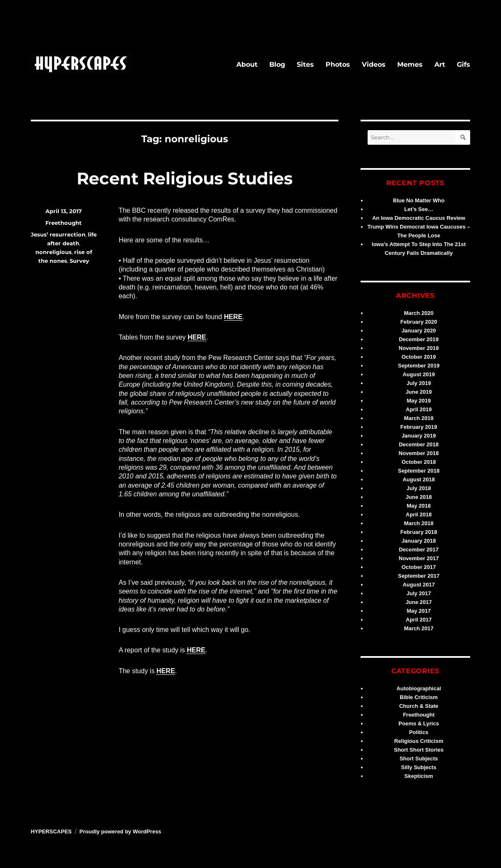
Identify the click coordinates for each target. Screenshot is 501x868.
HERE (233, 317)
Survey (79, 261)
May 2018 (419, 506)
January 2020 (418, 331)
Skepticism (419, 776)
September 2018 (419, 471)
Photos (338, 64)
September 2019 (419, 366)
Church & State (419, 706)
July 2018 (419, 488)
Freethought (64, 223)
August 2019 (419, 374)
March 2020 (419, 313)
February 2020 (419, 322)
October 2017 (418, 567)
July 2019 (419, 383)
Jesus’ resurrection (58, 234)
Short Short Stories (419, 750)
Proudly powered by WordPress (120, 832)
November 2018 (419, 453)
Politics (418, 732)
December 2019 (419, 339)
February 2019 (419, 427)
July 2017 (419, 593)
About (247, 64)
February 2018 (419, 532)
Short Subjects (419, 759)
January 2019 (418, 436)
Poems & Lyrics (419, 723)
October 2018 (418, 462)
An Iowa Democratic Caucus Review (419, 218)
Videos (374, 64)
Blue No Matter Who (419, 200)
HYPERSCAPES (51, 832)
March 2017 (419, 628)
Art (440, 64)
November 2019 (419, 348)
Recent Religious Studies (185, 178)
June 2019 (419, 392)
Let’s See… (419, 209)
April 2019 (419, 409)
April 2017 (419, 620)
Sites (305, 64)
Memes (410, 64)
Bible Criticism (419, 697)
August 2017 (419, 585)
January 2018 (418, 541)
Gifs (463, 64)
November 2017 (419, 558)
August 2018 (419, 479)
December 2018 (419, 444)
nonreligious (54, 252)
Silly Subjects (419, 767)
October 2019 (418, 357)
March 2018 (419, 523)
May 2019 (419, 401)
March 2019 (419, 418)
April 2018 (419, 515)
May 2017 (419, 611)
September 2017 (419, 576)
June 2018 (419, 497)
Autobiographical (419, 688)
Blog (277, 64)
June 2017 (419, 602)
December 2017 (419, 550)
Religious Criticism (419, 741)
